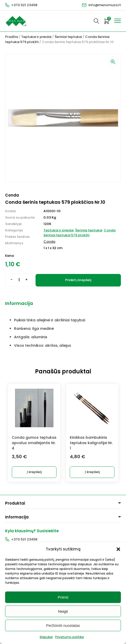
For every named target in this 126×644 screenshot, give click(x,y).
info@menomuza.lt (105, 5)
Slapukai (46, 637)
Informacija (19, 303)
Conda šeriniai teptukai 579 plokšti (79, 233)
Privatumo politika (70, 637)
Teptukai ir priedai (36, 37)
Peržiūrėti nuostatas (63, 625)
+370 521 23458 (24, 5)
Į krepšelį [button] (34, 472)
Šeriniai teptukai (68, 37)
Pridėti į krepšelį (78, 280)
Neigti (63, 611)
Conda (49, 242)
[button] (118, 549)
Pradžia (12, 37)
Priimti (63, 597)
